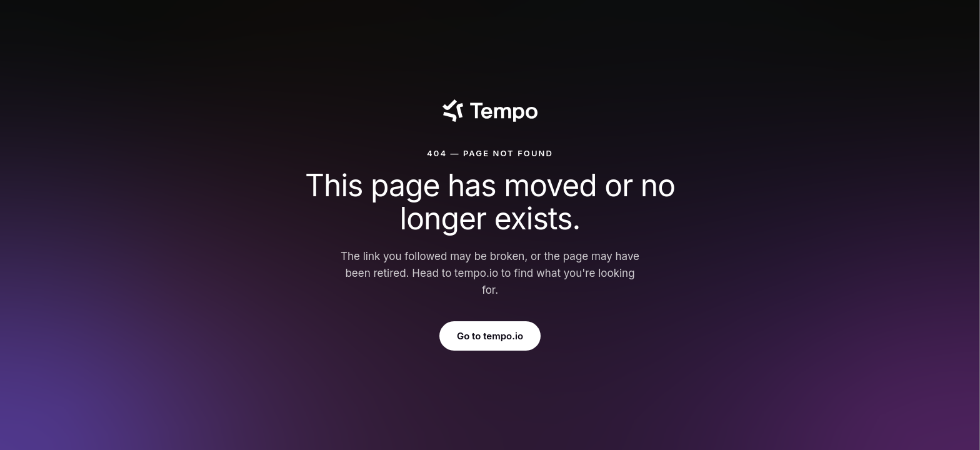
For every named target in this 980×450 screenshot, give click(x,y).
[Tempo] (490, 111)
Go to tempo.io (490, 336)
